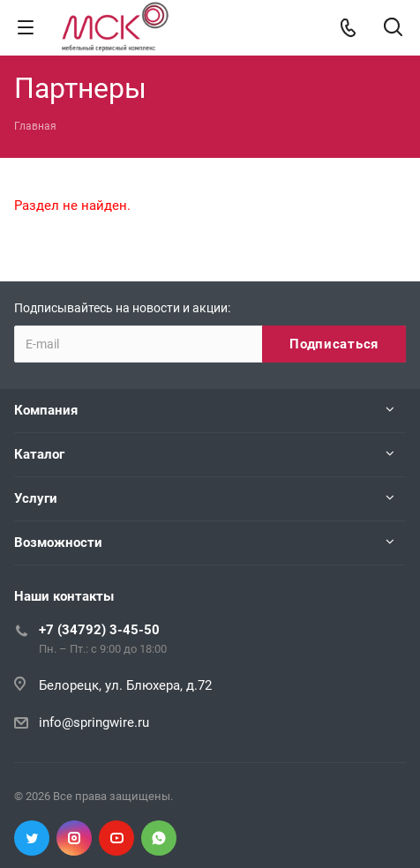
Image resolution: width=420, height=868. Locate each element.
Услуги (36, 498)
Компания (46, 410)
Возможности (58, 542)
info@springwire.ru (94, 722)
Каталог (39, 454)
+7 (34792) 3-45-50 (99, 630)
